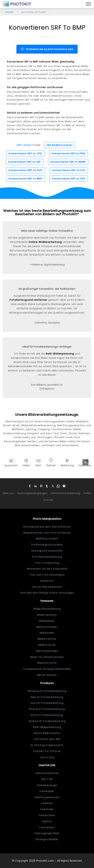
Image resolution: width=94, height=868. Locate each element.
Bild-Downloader (47, 651)
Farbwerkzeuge (47, 785)
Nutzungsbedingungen (33, 493)
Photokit (9, 12)
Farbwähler (47, 791)
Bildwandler (47, 633)
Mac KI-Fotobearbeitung (47, 697)
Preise (87, 493)
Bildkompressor (47, 615)
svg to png (47, 757)
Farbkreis (47, 803)
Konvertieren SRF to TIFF (69, 179)
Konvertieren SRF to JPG (25, 153)
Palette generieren (47, 797)
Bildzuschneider (47, 627)
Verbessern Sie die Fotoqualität (47, 569)
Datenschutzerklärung (66, 493)
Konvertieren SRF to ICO (69, 170)
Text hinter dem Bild (47, 739)
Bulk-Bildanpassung (60, 354)
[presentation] (85, 462)
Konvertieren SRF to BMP (26, 179)
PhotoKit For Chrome (47, 751)
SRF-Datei (24, 145)
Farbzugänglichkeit (47, 833)
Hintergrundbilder (47, 839)
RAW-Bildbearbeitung (47, 727)
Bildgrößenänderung (47, 609)
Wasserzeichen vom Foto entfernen (47, 533)
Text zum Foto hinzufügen (47, 575)
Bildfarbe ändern (47, 539)
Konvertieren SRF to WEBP (68, 162)
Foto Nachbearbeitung (47, 557)
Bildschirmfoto (47, 663)
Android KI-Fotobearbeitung (47, 721)
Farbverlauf (47, 827)
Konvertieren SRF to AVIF (26, 170)
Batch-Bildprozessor (47, 733)
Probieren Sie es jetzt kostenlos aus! (47, 49)
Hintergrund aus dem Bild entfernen (47, 527)
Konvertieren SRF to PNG (68, 153)
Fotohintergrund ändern (47, 545)
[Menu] (88, 4)
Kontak (48, 500)
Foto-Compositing (47, 563)
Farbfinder (47, 809)
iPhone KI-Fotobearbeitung (47, 709)
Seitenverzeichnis (47, 773)
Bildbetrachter (47, 639)
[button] (30, 486)
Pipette (47, 821)
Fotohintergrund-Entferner (29, 300)
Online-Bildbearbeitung (45, 242)
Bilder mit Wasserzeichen (47, 657)
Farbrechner (47, 815)
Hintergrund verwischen (47, 551)
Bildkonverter (47, 645)
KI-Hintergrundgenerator (47, 745)
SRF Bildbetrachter (59, 145)
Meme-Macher (47, 675)
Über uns (8, 493)
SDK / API (47, 779)
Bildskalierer (47, 621)
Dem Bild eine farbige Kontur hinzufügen (47, 593)
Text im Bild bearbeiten (47, 587)
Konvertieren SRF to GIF (25, 162)
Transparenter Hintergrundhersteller (47, 669)
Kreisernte (47, 581)
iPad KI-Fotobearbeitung (47, 715)
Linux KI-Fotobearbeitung (47, 703)
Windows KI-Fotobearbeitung (47, 691)
